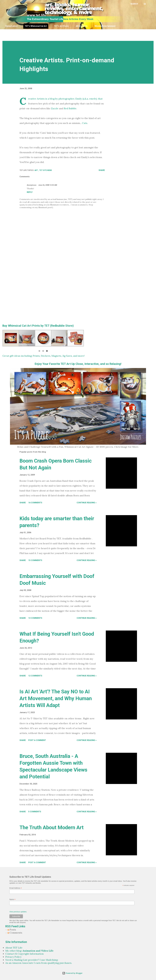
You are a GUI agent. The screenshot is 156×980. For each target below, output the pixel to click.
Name (12, 899)
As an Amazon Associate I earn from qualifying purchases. (39, 963)
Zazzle (55, 108)
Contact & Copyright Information (24, 954)
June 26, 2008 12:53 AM (48, 185)
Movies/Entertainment (105, 26)
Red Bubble (70, 108)
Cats (85, 123)
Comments (15, 933)
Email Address (16, 888)
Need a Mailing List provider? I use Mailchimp (32, 960)
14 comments (35, 618)
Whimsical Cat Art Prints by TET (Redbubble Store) (41, 326)
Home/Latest (11, 26)
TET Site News (46, 170)
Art (36, 170)
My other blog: (29, 951)
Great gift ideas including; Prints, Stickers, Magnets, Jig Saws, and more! (44, 356)
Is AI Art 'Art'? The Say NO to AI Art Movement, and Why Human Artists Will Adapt (56, 698)
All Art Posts (82, 26)
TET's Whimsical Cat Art (36, 26)
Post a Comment (37, 740)
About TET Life (14, 948)
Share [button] (102, 170)
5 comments (35, 812)
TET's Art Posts (61, 26)
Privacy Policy (13, 957)
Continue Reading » (87, 503)
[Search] (134, 4)
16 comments (35, 503)
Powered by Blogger (72, 973)
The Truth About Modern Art (52, 827)
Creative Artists (36, 99)
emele (93, 99)
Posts (12, 930)
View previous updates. (18, 912)
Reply (30, 192)
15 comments (35, 560)
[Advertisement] (62, 35)
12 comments (35, 676)
